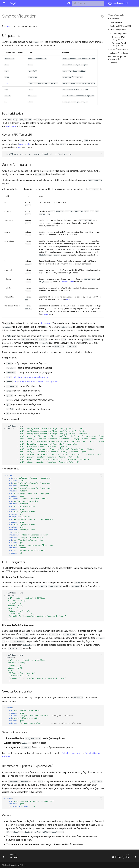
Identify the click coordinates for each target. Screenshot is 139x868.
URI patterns (46, 323)
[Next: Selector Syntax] (124, 857)
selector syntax (68, 282)
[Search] (88, 3)
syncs (9, 26)
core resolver (25, 144)
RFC (20, 147)
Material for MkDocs (19, 865)
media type (11, 126)
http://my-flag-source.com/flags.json (31, 377)
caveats (45, 314)
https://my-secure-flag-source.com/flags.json (36, 382)
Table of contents (116, 15)
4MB (68, 300)
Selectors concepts (71, 753)
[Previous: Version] (11, 857)
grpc (7, 83)
